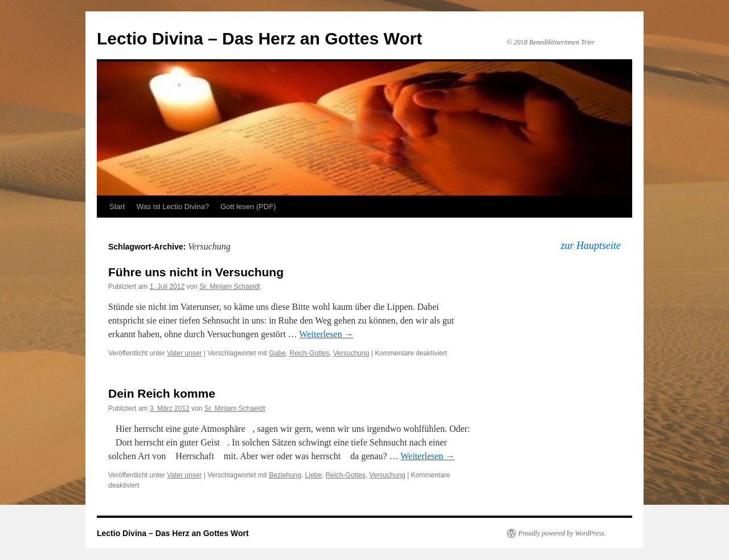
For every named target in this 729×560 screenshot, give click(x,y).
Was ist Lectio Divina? (172, 207)
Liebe (314, 475)
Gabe (277, 353)
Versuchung (351, 353)
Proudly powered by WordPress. (562, 533)
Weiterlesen (326, 334)
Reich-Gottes (309, 353)
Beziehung (285, 475)
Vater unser (184, 353)
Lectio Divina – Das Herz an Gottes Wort (259, 38)
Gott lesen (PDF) (248, 207)
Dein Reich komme (162, 393)
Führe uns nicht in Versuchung (196, 272)
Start (117, 207)
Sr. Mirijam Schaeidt (230, 287)
